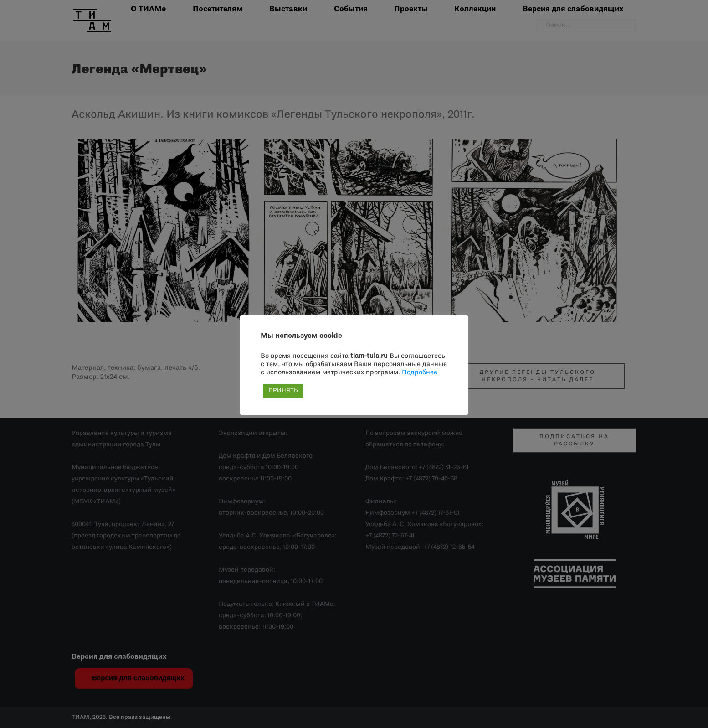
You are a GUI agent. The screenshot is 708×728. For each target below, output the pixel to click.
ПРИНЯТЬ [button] (283, 391)
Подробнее (420, 373)
